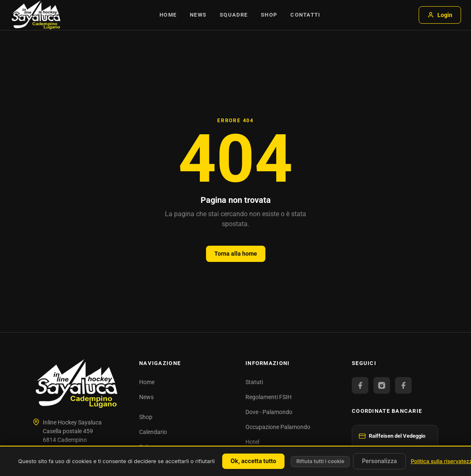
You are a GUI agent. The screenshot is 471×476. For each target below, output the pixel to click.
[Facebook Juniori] (403, 385)
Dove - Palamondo (269, 412)
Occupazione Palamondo (278, 427)
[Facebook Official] (360, 385)
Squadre (234, 15)
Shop (269, 15)
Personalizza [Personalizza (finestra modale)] (379, 461)
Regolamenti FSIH (269, 397)
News (198, 15)
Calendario (153, 432)
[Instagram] (382, 385)
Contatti (305, 15)
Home (168, 15)
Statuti (254, 382)
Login (440, 15)
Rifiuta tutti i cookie (320, 461)
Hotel (252, 442)
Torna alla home (236, 254)
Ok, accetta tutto (253, 461)
